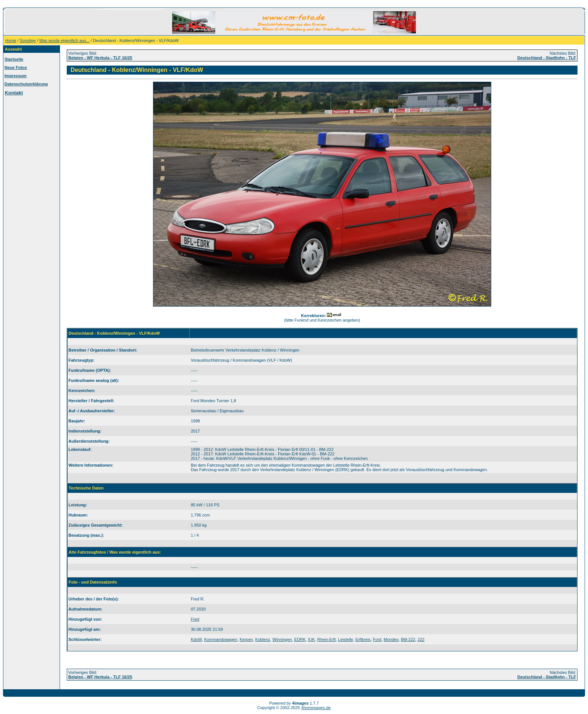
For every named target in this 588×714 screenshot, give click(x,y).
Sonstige (28, 40)
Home (11, 40)
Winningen (282, 639)
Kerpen (246, 639)
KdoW (196, 639)
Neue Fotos (16, 67)
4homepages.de (316, 708)
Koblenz (263, 639)
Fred (195, 619)
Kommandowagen (221, 639)
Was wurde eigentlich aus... (64, 40)
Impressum (16, 76)
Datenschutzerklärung (26, 84)
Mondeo (391, 639)
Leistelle (345, 639)
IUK (311, 639)
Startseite (14, 59)
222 (421, 639)
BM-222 (408, 639)
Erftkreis (363, 639)
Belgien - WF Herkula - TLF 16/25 (100, 58)
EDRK (300, 639)
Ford (377, 639)
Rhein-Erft (327, 639)
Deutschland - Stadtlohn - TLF (547, 58)
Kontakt (14, 93)
